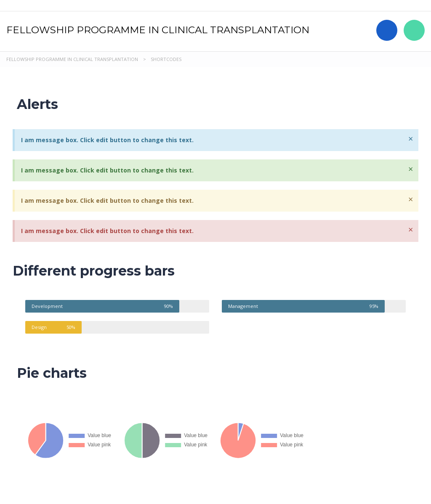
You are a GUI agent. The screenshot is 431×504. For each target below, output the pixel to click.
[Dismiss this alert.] (411, 139)
